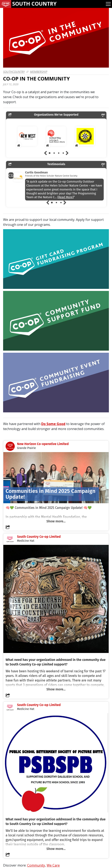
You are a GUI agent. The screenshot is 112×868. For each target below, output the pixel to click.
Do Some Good (53, 424)
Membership (39, 72)
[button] (8, 527)
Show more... (56, 521)
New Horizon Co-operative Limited (43, 444)
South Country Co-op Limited (39, 537)
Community (36, 865)
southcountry (14, 72)
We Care (53, 865)
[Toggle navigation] (108, 4)
